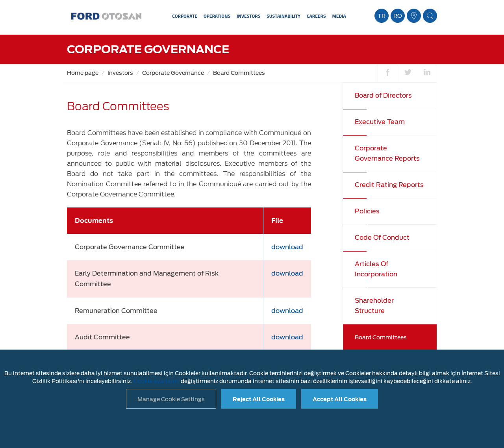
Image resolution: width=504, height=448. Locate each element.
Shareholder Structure (374, 306)
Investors (120, 73)
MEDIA (339, 16)
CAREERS (316, 16)
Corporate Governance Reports (387, 153)
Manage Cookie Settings (171, 399)
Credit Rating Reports (389, 185)
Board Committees (239, 73)
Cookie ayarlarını (157, 381)
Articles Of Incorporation (376, 269)
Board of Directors (383, 95)
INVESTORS (248, 16)
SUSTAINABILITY (283, 16)
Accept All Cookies (340, 399)
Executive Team (380, 122)
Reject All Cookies (259, 399)
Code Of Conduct (382, 238)
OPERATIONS (217, 16)
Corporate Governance (173, 73)
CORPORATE (185, 16)
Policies (367, 211)
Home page (83, 73)
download (287, 247)
